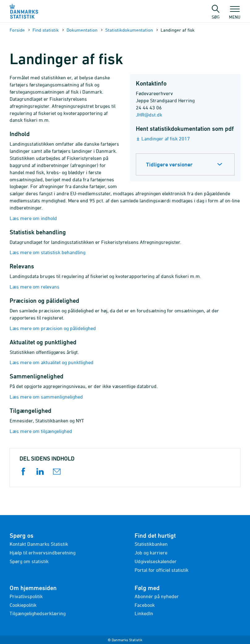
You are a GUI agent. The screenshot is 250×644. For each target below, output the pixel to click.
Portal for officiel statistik (162, 570)
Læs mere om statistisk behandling (47, 252)
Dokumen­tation (82, 30)
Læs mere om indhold (33, 218)
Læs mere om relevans (34, 287)
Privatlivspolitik (26, 596)
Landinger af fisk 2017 (166, 139)
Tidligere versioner (169, 164)
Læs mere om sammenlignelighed (46, 397)
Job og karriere (151, 553)
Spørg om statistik (29, 561)
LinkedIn (144, 613)
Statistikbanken (151, 544)
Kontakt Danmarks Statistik (39, 544)
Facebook (145, 605)
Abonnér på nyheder (157, 596)
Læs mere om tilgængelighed (41, 431)
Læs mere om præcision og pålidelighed (53, 328)
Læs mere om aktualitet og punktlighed (52, 362)
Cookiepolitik (23, 605)
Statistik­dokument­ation (129, 30)
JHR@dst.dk (149, 115)
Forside (17, 30)
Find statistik (46, 30)
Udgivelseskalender (156, 561)
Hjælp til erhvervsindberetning (43, 553)
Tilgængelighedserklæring (38, 613)
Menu (235, 14)
